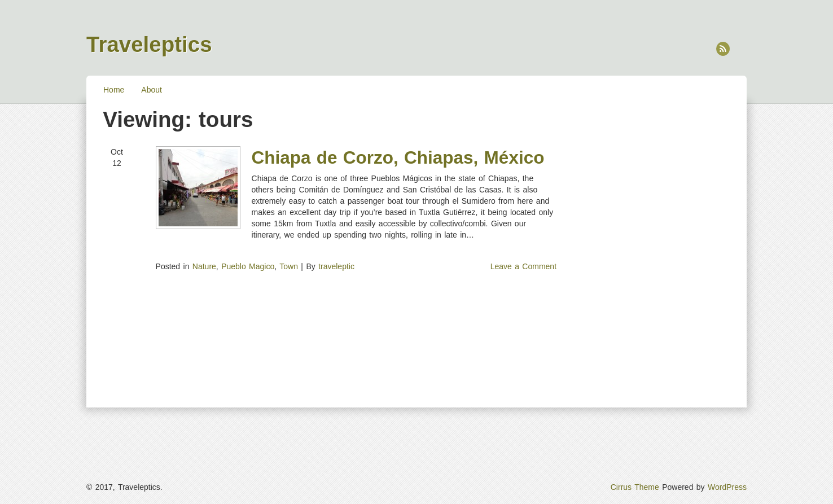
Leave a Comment (523, 266)
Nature (204, 266)
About (152, 90)
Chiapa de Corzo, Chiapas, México (398, 157)
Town (289, 266)
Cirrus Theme (635, 487)
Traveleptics (149, 44)
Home (114, 90)
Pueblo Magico (248, 266)
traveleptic (336, 266)
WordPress (727, 487)
